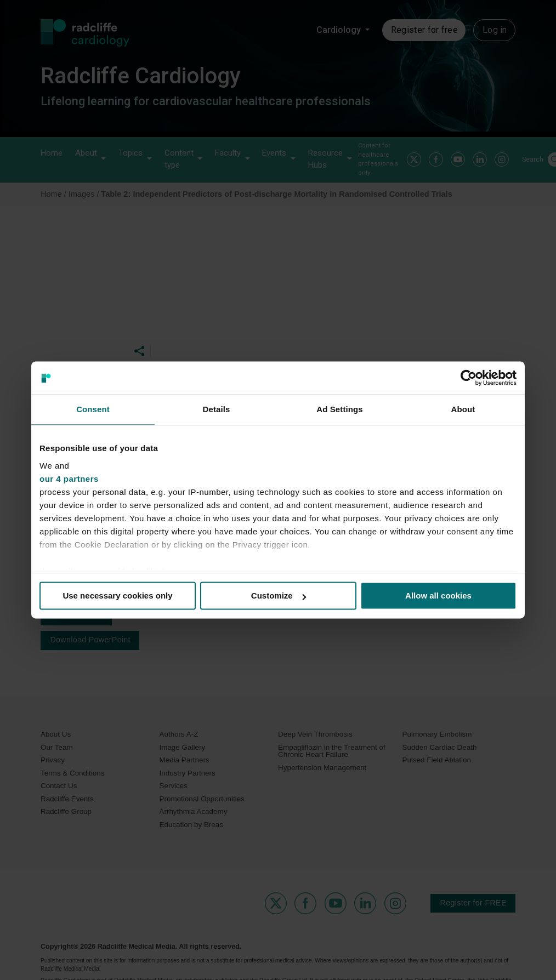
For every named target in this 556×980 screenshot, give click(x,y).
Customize (279, 596)
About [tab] (463, 409)
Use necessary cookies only (117, 596)
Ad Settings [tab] (339, 409)
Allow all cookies (438, 596)
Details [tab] (217, 409)
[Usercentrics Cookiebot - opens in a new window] (469, 378)
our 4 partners (69, 479)
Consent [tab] (93, 409)
